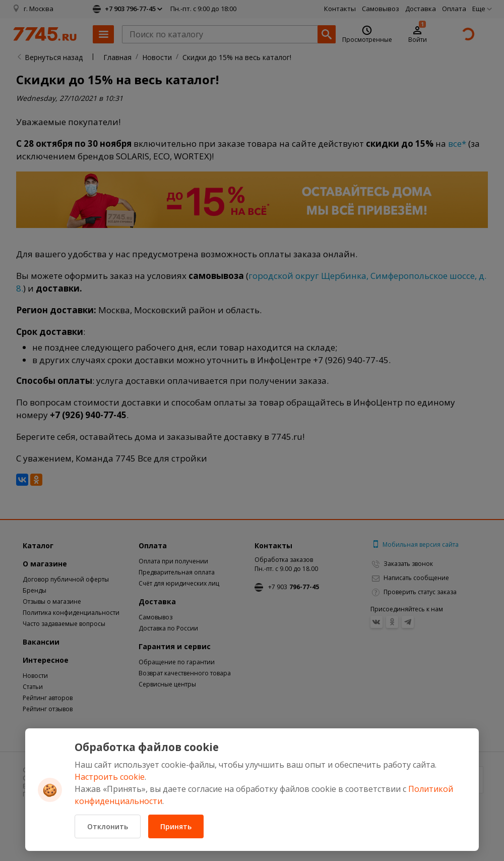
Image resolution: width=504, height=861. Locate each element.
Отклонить (108, 826)
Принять (176, 826)
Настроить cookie (110, 777)
